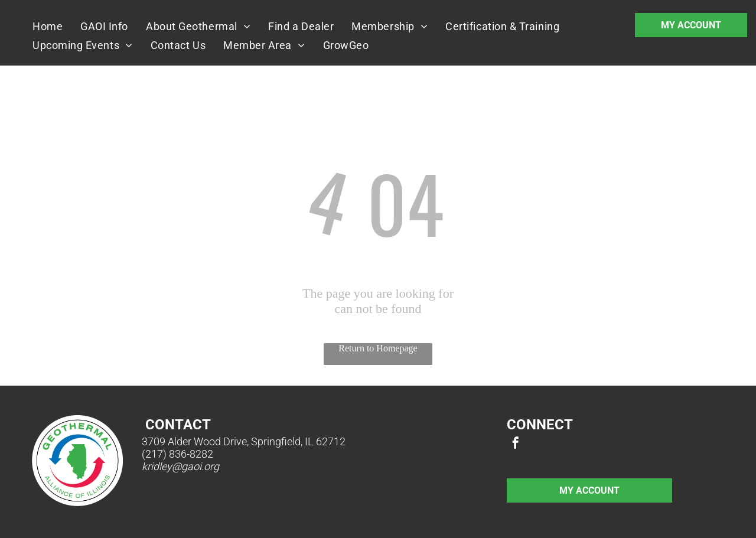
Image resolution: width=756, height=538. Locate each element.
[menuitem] (48, 26)
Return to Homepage (378, 348)
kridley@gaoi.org (180, 466)
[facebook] (516, 444)
